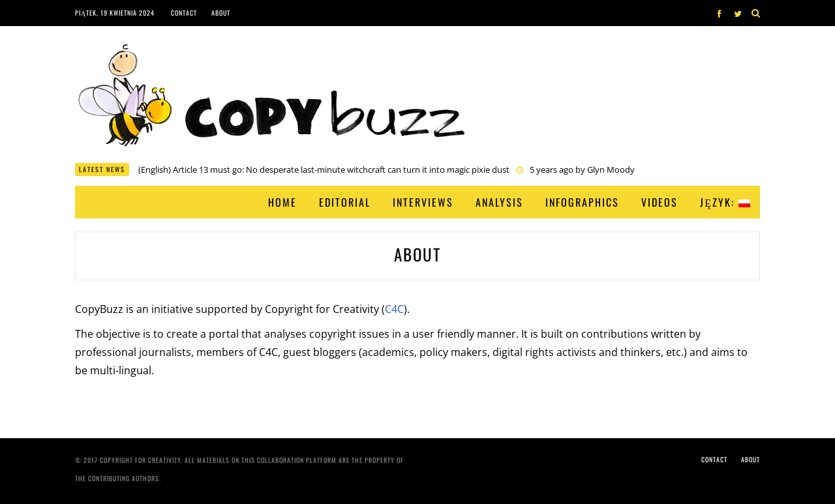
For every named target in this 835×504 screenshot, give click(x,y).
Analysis (499, 202)
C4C (394, 309)
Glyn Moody (611, 170)
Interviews (423, 202)
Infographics (582, 202)
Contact (184, 13)
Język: (725, 202)
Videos (660, 202)
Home (282, 202)
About (221, 13)
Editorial (345, 202)
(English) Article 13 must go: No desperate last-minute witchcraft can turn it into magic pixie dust (324, 170)
